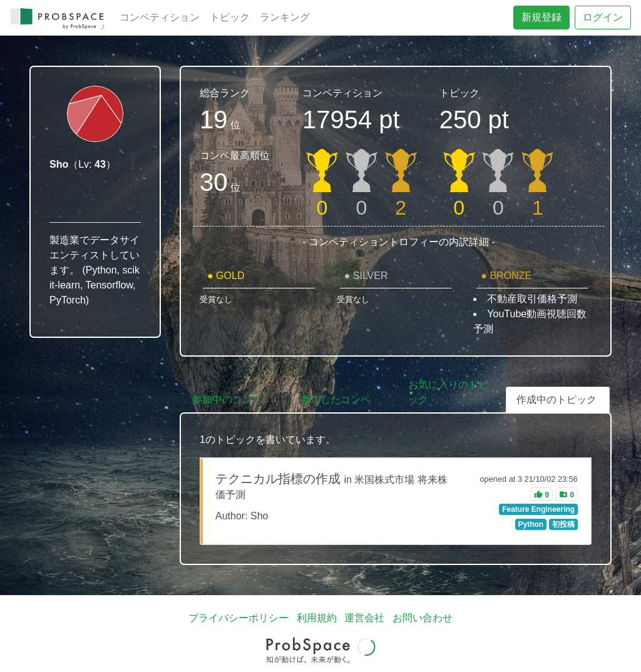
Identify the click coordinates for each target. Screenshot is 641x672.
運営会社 (364, 618)
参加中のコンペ (227, 400)
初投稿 (563, 524)
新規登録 (541, 17)
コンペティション (160, 17)
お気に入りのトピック (448, 392)
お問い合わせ (423, 618)
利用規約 (317, 618)
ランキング (285, 17)
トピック (230, 17)
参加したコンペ (336, 400)
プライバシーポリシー (238, 618)
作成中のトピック (556, 400)
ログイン (603, 17)
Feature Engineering (538, 509)
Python (531, 524)
